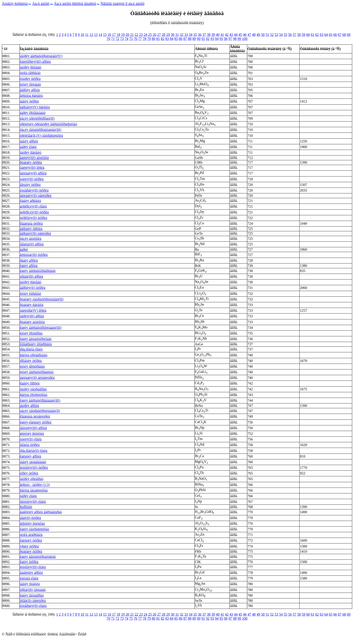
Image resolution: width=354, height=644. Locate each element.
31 (177, 35)
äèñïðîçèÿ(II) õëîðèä (34, 212)
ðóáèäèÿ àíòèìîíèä (32, 322)
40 (218, 35)
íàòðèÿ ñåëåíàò (31, 282)
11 (87, 35)
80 (154, 39)
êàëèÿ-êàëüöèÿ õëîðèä (36, 422)
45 (240, 35)
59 (303, 35)
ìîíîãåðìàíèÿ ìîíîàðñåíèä (36, 344)
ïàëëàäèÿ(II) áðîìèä (33, 173)
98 (235, 39)
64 (326, 35)
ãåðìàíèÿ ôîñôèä (31, 229)
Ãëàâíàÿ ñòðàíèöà (15, 4)
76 (135, 39)
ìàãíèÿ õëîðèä (29, 101)
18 (118, 35)
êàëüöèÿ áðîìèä (31, 456)
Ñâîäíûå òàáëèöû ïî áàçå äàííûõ (122, 4)
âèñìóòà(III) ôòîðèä (34, 255)
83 (167, 39)
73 (122, 39)
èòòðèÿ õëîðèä (30, 79)
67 (340, 35)
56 (290, 35)
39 (213, 35)
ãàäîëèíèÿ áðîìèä (31, 573)
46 (245, 35)
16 (109, 35)
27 (159, 35)
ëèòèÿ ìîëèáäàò (30, 84)
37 (204, 35)
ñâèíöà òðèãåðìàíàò (34, 355)
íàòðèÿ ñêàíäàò (31, 67)
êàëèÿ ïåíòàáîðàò (32, 595)
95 (221, 39)
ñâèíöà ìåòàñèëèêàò (34, 490)
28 (163, 35)
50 (263, 35)
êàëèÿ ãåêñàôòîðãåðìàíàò (38, 271)
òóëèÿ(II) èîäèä (31, 439)
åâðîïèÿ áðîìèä (30, 90)
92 (208, 39)
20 (127, 35)
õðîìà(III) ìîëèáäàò (33, 590)
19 (123, 35)
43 (231, 35)
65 (331, 35)
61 (312, 35)
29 (168, 35)
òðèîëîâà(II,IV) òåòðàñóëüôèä (41, 136)
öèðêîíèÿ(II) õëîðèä (34, 218)
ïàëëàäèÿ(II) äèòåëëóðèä (37, 378)
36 (200, 35)
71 (113, 39)
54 (281, 35)
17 (114, 35)
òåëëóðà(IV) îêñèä (33, 311)
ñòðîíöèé (26, 507)
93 (212, 39)
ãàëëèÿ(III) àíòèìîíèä (34, 158)
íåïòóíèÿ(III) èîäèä (33, 502)
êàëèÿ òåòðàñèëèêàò (35, 529)
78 (144, 39)
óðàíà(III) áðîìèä (31, 276)
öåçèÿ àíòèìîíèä (31, 239)
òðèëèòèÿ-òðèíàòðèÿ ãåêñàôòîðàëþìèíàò (49, 124)
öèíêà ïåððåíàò (30, 73)
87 (185, 39)
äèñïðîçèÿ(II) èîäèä (33, 206)
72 (117, 39)
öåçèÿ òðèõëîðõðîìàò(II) (37, 118)
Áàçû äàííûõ (41, 4)
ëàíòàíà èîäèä (29, 578)
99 (239, 39)
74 (126, 39)
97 (230, 39)
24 (145, 35)
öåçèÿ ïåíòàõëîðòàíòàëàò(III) (41, 130)
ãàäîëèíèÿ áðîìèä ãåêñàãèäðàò (41, 512)
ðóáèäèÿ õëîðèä (31, 162)
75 (131, 39)
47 (249, 35)
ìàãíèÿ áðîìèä (29, 141)
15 (105, 35)
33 (186, 35)
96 (226, 39)
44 (236, 35)
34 (191, 35)
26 (154, 35)
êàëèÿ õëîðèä (29, 562)
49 (258, 35)
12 (91, 35)
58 (299, 35)
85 (176, 39)
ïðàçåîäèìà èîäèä (31, 349)
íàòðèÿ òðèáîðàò (32, 479)
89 (194, 39)
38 (209, 35)
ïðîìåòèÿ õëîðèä (31, 361)
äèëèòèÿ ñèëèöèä (32, 434)
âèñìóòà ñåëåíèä (31, 96)
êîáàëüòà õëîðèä (31, 223)
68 (344, 35)
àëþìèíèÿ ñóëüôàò (33, 524)
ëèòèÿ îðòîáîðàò (31, 333)
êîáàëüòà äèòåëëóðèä (35, 416)
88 (190, 39)
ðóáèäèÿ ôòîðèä (31, 551)
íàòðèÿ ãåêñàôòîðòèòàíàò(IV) (41, 56)
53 (276, 35)
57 (294, 35)
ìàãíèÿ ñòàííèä (30, 584)
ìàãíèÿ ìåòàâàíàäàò (33, 462)
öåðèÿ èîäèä (28, 496)
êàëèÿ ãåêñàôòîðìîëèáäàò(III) (41, 328)
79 (149, 39)
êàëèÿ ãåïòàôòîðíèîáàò (36, 339)
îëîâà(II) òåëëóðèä (33, 601)
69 (349, 35)
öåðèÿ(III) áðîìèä (32, 316)
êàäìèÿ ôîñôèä (30, 383)
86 (181, 39)
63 (321, 35)
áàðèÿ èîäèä (28, 147)
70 (108, 39)
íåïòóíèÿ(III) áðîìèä (33, 428)
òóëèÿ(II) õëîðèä (32, 179)
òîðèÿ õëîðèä (29, 473)
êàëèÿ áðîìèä (29, 266)
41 (222, 35)
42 (227, 35)
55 (285, 35)
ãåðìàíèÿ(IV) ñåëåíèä (35, 107)
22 (136, 35)
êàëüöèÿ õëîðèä (31, 540)
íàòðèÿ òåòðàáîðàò (33, 389)
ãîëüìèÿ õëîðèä (30, 185)
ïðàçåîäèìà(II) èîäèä (34, 451)
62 (317, 35)
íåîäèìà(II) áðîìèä (32, 244)
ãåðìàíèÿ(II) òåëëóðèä (35, 233)
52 (272, 35)
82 (163, 39)
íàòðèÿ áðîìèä (29, 406)
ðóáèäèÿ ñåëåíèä (32, 305)
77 (140, 39)
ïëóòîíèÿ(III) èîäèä (33, 567)
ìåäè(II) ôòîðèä (30, 518)
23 (141, 35)
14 (100, 35)
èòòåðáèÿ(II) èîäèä (33, 606)
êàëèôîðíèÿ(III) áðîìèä (35, 62)
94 (217, 39)
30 (172, 35)
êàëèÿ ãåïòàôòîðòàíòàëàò (38, 557)
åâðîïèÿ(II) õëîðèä (33, 288)
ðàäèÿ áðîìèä (29, 260)
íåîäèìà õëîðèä (30, 445)
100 (245, 39)
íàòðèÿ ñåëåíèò (31, 152)
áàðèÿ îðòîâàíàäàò (33, 113)
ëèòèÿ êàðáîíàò (31, 294)
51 (267, 35)
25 (150, 35)
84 (172, 39)
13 (96, 35)
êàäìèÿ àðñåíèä (30, 201)
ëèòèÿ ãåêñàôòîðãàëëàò (37, 372)
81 (158, 39)
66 (335, 35)
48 (254, 35)
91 (203, 39)
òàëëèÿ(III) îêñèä (32, 168)
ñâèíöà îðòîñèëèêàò (34, 395)
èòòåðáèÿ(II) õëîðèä (34, 190)
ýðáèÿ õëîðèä (29, 546)
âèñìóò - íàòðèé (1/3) (35, 485)
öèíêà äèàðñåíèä (31, 535)
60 (308, 35)
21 (132, 35)
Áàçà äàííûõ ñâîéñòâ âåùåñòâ (75, 4)
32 (182, 35)
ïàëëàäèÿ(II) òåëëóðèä (36, 196)
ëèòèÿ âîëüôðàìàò (32, 366)
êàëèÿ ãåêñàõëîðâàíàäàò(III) (40, 400)
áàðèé (24, 249)
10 (82, 35)
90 (199, 39)
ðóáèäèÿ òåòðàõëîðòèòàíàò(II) (42, 299)
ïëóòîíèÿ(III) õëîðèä (34, 468)
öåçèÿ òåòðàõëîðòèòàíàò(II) (40, 411)
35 (195, 35)
